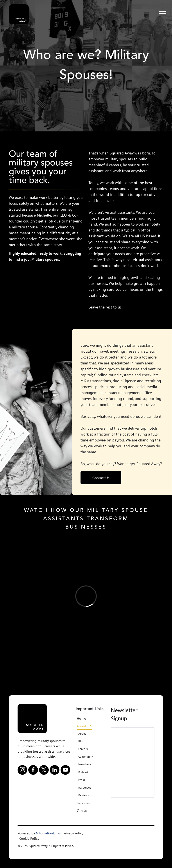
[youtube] (65, 770)
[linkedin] (55, 770)
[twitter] (44, 770)
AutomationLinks (48, 833)
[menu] (162, 13)
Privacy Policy (73, 833)
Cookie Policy (29, 838)
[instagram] (22, 770)
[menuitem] (93, 718)
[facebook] (33, 770)
